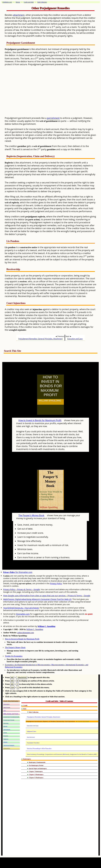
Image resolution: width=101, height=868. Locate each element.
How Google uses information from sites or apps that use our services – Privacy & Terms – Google (47, 596)
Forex (5, 733)
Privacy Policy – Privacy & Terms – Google (22, 589)
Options (6, 739)
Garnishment (31, 737)
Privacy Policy (56, 583)
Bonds (5, 726)
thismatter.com (23, 614)
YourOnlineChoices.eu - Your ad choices (21, 608)
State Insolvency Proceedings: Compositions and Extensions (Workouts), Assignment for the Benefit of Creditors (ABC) (62, 754)
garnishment (53, 118)
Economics (7, 748)
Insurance (7, 704)
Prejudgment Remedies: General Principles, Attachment (40, 339)
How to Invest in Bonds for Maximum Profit (40, 420)
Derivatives (7, 730)
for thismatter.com (18, 572)
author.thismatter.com (26, 633)
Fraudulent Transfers (33, 743)
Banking (6, 723)
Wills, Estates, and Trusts (11, 714)
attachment (19, 15)
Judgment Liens (31, 731)
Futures (6, 736)
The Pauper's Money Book (31, 515)
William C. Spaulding (46, 626)
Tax (5, 711)
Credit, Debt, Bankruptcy (11, 701)
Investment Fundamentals (11, 717)
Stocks (6, 742)
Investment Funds (9, 720)
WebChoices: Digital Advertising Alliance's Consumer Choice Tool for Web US (37, 599)
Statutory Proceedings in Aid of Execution (39, 749)
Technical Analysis (9, 745)
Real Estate (7, 707)
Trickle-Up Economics (14, 656)
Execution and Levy (75, 339)
